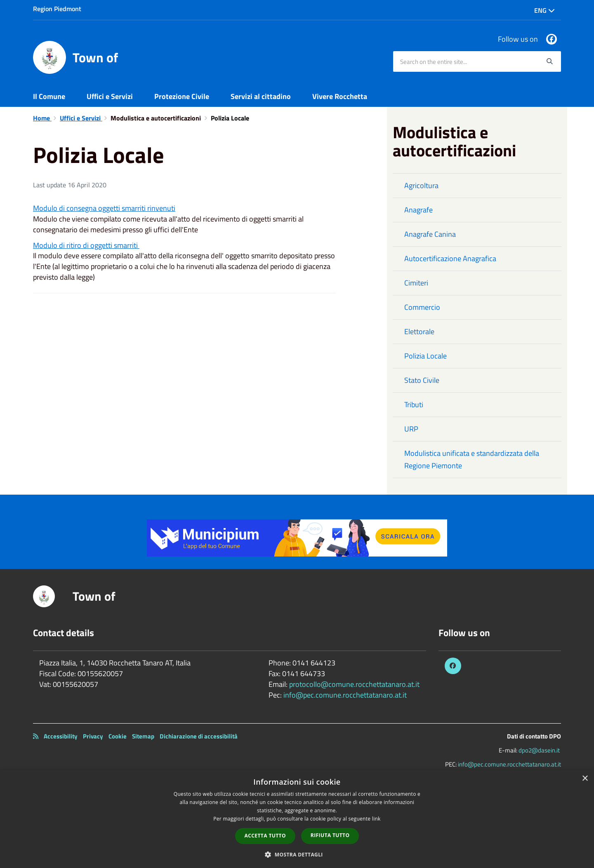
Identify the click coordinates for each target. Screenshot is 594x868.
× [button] (585, 779)
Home (42, 118)
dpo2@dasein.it (539, 750)
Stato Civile (422, 380)
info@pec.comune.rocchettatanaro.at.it (345, 695)
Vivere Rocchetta (340, 96)
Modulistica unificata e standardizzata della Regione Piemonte (472, 459)
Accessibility (61, 736)
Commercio (422, 307)
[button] (297, 854)
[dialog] (297, 819)
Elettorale (419, 331)
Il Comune (49, 96)
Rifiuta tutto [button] (330, 835)
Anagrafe (418, 210)
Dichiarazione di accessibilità (199, 736)
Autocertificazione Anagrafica (450, 258)
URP (411, 429)
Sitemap (143, 736)
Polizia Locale (425, 356)
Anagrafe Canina (430, 234)
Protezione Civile (182, 96)
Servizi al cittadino (261, 96)
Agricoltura (421, 185)
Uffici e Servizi (110, 96)
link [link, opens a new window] (376, 819)
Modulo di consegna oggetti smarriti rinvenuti (104, 208)
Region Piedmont (57, 9)
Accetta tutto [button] (265, 836)
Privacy (93, 736)
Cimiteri (416, 283)
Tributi (414, 405)
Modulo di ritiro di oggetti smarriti (86, 245)
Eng (544, 10)
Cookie (118, 736)
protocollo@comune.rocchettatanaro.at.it (354, 684)
